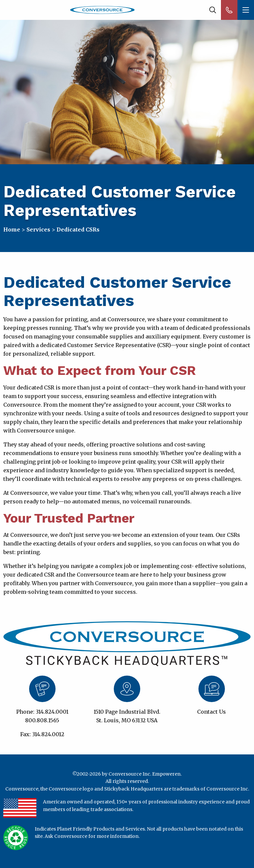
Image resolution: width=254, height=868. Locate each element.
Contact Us (212, 712)
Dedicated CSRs (78, 230)
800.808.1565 (42, 720)
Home (12, 230)
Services (38, 230)
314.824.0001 (52, 712)
